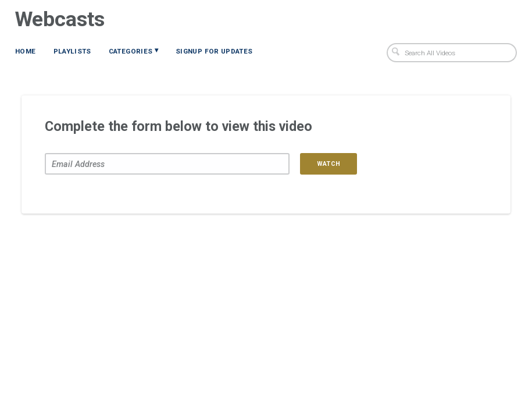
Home (25, 51)
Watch (329, 164)
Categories (133, 51)
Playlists (72, 51)
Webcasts (60, 19)
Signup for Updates (214, 51)
